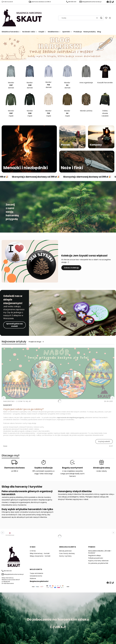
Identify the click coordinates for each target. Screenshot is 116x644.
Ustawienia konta (36, 576)
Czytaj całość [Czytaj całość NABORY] (104, 441)
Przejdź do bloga (36, 342)
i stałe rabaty (102, 471)
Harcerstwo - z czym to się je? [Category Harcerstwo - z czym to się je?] (17, 401)
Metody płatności (65, 551)
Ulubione (33, 578)
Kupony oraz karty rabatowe (98, 561)
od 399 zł (15, 471)
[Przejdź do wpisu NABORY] (58, 373)
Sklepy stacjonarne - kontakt (40, 556)
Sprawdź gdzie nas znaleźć (14, 325)
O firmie (33, 551)
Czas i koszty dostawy (67, 553)
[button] (101, 18)
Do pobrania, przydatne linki (98, 563)
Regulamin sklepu (95, 555)
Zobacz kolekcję (71, 268)
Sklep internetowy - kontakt (40, 553)
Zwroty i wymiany (65, 556)
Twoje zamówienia (36, 573)
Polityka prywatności (96, 558)
